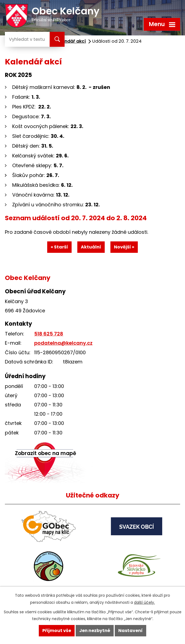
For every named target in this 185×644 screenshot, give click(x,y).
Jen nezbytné (95, 631)
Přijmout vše (57, 631)
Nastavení (130, 631)
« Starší (59, 247)
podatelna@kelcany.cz (63, 343)
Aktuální (91, 247)
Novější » (124, 247)
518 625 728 (49, 334)
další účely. (144, 602)
